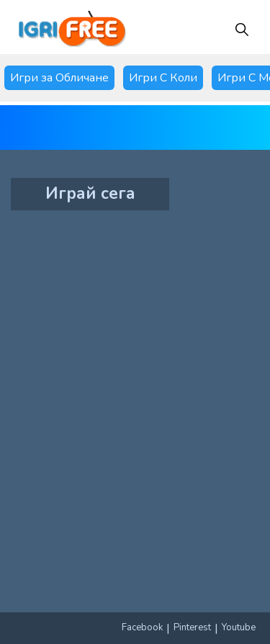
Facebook (142, 627)
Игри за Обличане (59, 78)
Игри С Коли (163, 78)
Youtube (239, 627)
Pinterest (192, 627)
